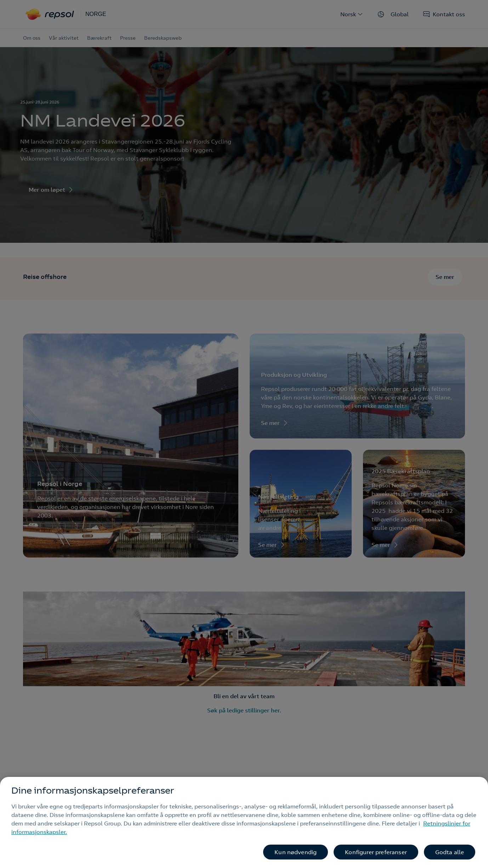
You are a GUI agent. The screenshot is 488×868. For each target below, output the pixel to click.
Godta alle (450, 852)
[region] (244, 822)
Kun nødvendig (296, 852)
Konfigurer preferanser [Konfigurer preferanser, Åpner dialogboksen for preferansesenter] (376, 852)
